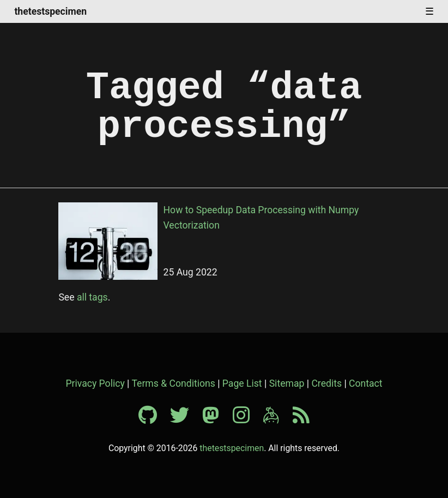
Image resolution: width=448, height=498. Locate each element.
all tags (92, 297)
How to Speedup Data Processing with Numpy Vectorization (261, 218)
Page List (242, 383)
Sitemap (287, 383)
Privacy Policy (95, 383)
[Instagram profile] (247, 419)
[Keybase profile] (277, 419)
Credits (326, 383)
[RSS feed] (301, 419)
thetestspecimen (50, 12)
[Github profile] (153, 419)
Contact (366, 383)
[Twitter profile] (185, 419)
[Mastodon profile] (216, 419)
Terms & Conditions (173, 383)
